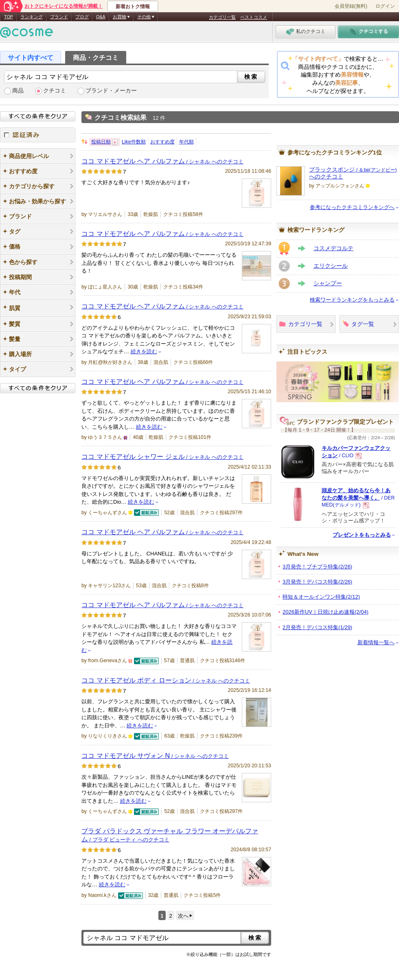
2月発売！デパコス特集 (317, 627)
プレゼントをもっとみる (362, 535)
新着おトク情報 (133, 7)
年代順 (186, 142)
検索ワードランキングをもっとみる (352, 300)
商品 (18, 91)
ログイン (385, 6)
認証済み (38, 135)
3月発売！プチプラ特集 (317, 567)
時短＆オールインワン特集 (321, 597)
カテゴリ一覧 (222, 17)
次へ (183, 916)
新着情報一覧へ (376, 642)
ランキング (32, 17)
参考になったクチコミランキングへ (352, 207)
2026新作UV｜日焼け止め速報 (326, 612)
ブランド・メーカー (111, 91)
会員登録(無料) (351, 6)
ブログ (82, 17)
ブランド (59, 17)
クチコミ (55, 91)
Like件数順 (134, 142)
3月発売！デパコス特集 (317, 582)
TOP (9, 17)
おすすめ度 (162, 142)
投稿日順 (101, 142)
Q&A (101, 17)
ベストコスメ (254, 17)
